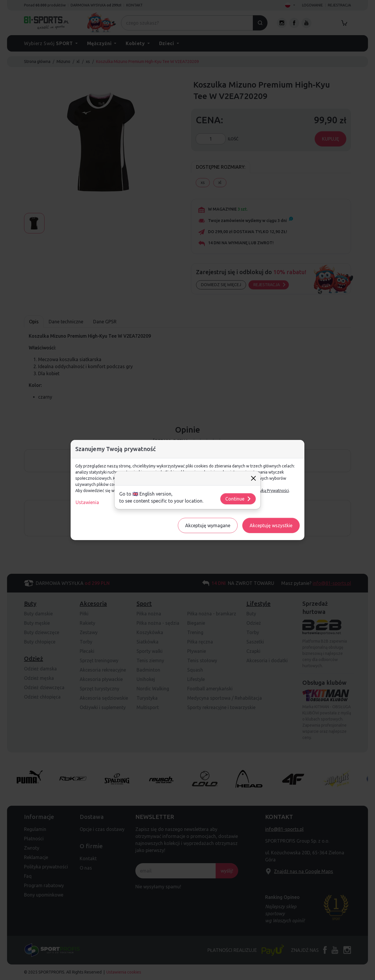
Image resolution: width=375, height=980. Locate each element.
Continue (238, 499)
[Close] (253, 478)
